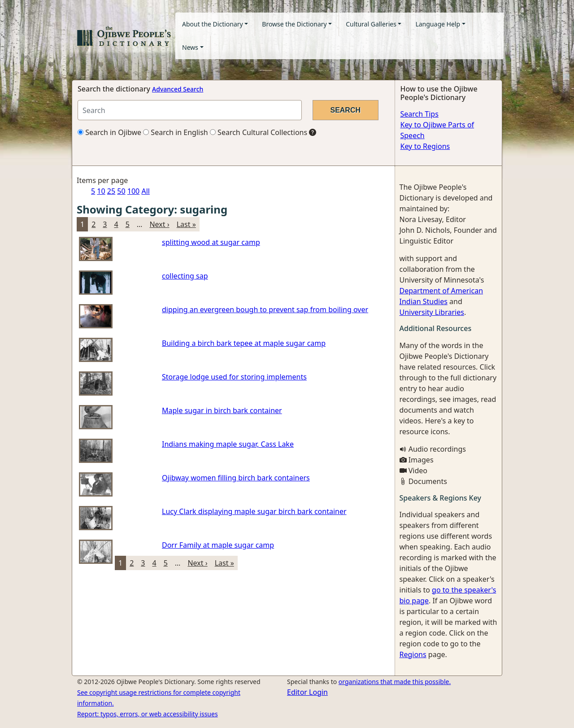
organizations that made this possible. (395, 682)
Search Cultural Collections (259, 132)
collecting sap (185, 276)
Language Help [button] (438, 24)
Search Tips (420, 114)
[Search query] (190, 110)
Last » (186, 224)
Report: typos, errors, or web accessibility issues (148, 714)
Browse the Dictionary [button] (294, 24)
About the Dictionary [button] (213, 24)
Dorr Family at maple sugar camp (218, 545)
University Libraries (432, 312)
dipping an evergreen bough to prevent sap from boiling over (265, 310)
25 (111, 191)
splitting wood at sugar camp (211, 242)
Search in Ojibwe (109, 132)
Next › (159, 224)
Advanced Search (178, 89)
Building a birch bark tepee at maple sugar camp (244, 343)
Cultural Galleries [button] (371, 24)
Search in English (176, 132)
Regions (413, 654)
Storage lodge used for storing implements (234, 377)
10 (101, 191)
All (145, 191)
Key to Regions (425, 146)
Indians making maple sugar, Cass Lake (228, 444)
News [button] (190, 47)
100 (133, 191)
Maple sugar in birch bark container (222, 410)
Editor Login (307, 692)
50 (121, 191)
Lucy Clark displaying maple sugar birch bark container (254, 511)
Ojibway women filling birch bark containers (236, 478)
